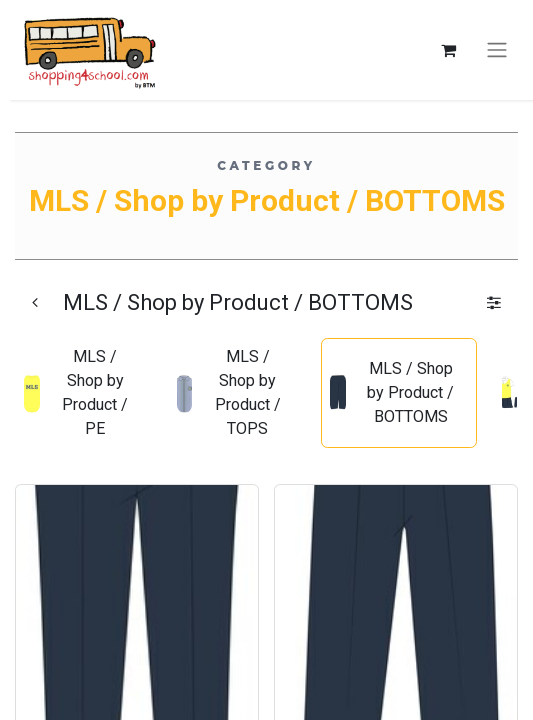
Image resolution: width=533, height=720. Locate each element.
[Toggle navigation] (497, 50)
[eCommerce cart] (448, 50)
